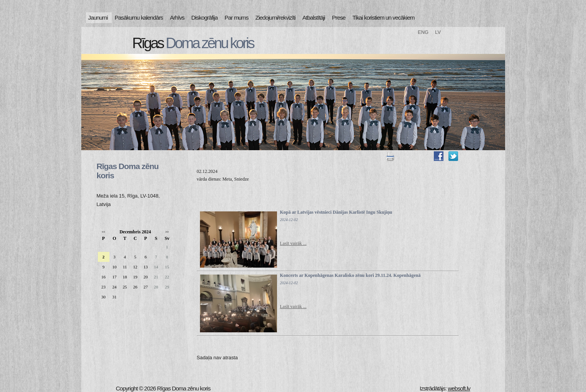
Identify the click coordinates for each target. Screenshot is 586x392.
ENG (423, 32)
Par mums (237, 18)
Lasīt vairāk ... (293, 243)
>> (167, 232)
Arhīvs (177, 18)
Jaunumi (98, 18)
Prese (339, 18)
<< (103, 232)
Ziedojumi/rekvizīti (275, 18)
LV (438, 32)
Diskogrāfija (205, 18)
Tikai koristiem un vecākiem (384, 18)
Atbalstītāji (314, 18)
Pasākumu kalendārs (139, 18)
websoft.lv (459, 388)
